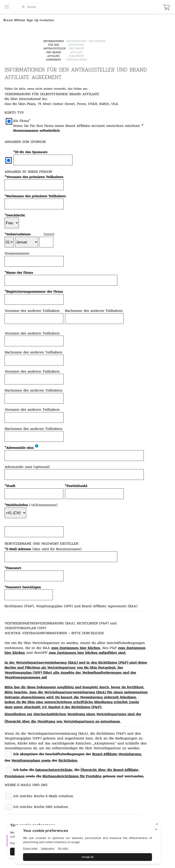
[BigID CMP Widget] (87, 846)
